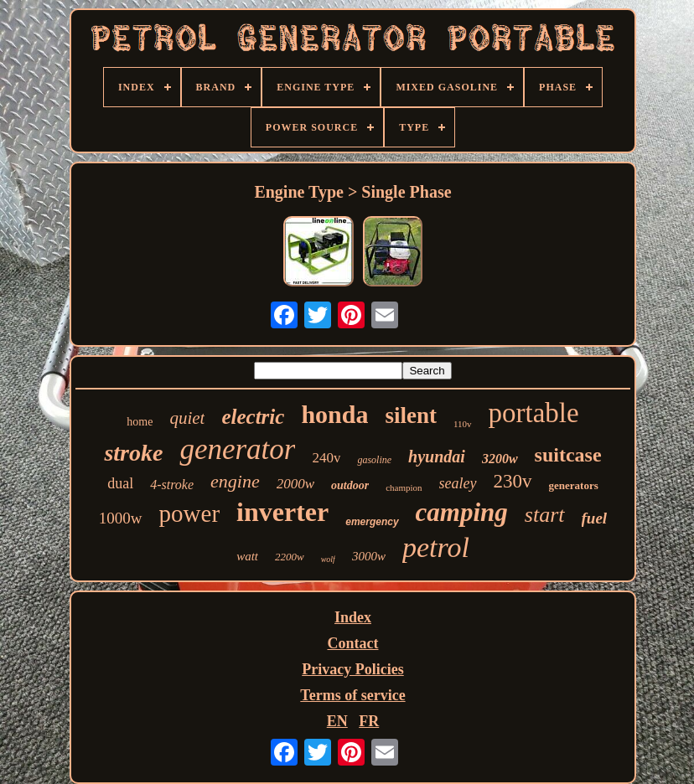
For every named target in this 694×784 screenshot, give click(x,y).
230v (513, 481)
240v (326, 458)
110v (463, 424)
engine (235, 481)
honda (334, 414)
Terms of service (352, 695)
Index (353, 617)
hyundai (437, 456)
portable (534, 413)
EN (337, 721)
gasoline (374, 460)
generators (574, 485)
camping (462, 512)
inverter (282, 512)
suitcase (568, 455)
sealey (458, 483)
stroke (133, 453)
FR (369, 721)
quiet (187, 418)
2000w (295, 484)
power (189, 513)
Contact (352, 643)
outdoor (350, 485)
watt (247, 556)
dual (120, 483)
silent (411, 415)
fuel (595, 518)
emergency (372, 522)
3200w (500, 459)
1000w (121, 518)
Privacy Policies (352, 669)
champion (404, 487)
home (140, 422)
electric (253, 417)
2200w (290, 557)
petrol (436, 547)
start (545, 515)
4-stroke (172, 485)
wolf (328, 559)
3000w (369, 556)
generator (237, 449)
